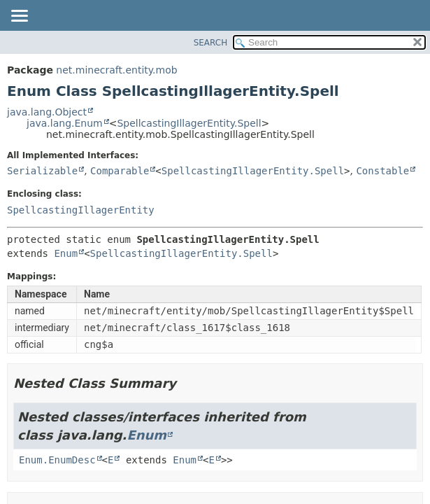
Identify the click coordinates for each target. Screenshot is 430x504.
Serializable (42, 171)
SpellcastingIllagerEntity (81, 210)
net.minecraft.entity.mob (116, 70)
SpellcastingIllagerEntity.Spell (189, 123)
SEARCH (211, 43)
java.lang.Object (47, 112)
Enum (66, 253)
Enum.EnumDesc (57, 460)
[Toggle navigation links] (19, 17)
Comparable (120, 171)
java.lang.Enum (65, 123)
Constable (382, 171)
